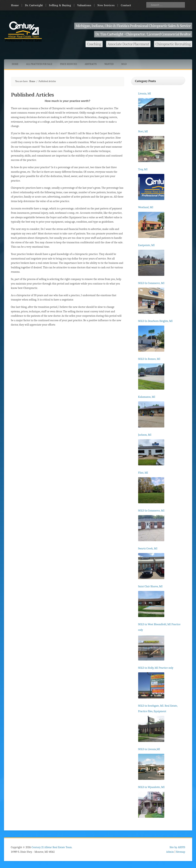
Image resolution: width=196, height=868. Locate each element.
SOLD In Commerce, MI (151, 283)
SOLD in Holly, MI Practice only (156, 668)
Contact (126, 5)
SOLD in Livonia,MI (149, 749)
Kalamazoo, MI (147, 397)
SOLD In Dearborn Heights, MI (155, 321)
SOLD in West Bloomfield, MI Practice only (159, 627)
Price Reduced (69, 64)
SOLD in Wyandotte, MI (151, 787)
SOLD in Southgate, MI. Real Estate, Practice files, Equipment (158, 709)
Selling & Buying (60, 5)
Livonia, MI (145, 94)
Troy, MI (143, 169)
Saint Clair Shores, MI (150, 586)
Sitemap (181, 852)
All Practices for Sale (39, 64)
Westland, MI (146, 207)
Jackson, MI (145, 435)
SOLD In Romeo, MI (149, 359)
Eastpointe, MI (146, 245)
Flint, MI (143, 473)
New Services (106, 5)
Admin (170, 852)
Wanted (109, 64)
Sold (124, 64)
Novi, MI (143, 131)
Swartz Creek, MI (148, 549)
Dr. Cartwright (34, 5)
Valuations (84, 5)
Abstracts (91, 64)
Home (15, 5)
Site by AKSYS (177, 847)
